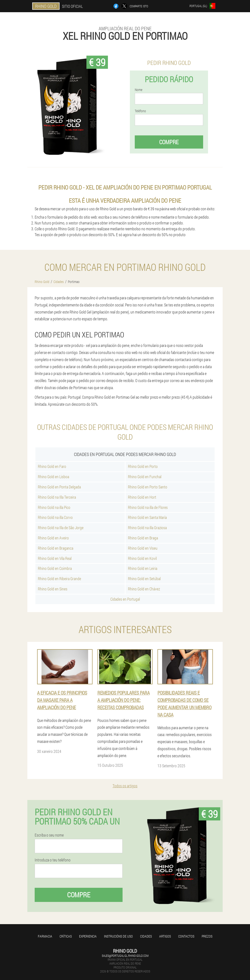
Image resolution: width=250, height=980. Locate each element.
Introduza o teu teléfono (53, 860)
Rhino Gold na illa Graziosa (147, 528)
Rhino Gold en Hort (142, 497)
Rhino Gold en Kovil (142, 558)
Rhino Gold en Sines (53, 589)
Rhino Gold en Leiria (143, 568)
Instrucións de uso (118, 936)
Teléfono (140, 111)
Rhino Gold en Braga (143, 538)
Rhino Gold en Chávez (144, 589)
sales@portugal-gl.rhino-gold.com (125, 956)
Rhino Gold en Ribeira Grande (59, 579)
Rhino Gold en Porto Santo (148, 487)
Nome (139, 90)
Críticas (66, 936)
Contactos (186, 936)
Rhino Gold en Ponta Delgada (59, 487)
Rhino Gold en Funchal (145, 477)
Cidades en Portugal (125, 599)
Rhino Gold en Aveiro (53, 538)
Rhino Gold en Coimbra (55, 568)
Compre (169, 142)
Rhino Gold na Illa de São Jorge (61, 528)
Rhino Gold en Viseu (143, 548)
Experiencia (88, 936)
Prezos (207, 936)
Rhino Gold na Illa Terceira (57, 497)
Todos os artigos (125, 786)
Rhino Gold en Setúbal (144, 579)
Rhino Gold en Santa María (147, 517)
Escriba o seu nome (49, 835)
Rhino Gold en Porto (143, 466)
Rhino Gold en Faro (52, 466)
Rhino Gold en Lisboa (53, 477)
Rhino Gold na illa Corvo (55, 517)
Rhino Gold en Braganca (56, 548)
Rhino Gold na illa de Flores (148, 507)
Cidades (146, 936)
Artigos (165, 936)
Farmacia (45, 936)
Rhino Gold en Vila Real (55, 558)
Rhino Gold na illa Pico (54, 507)
